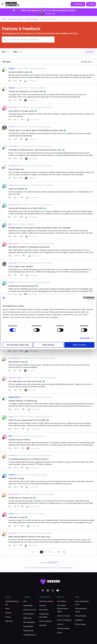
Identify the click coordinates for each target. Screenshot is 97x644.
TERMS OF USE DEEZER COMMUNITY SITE (39, 568)
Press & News (62, 601)
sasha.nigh (12, 263)
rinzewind (12, 127)
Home (4, 19)
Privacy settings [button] (80, 624)
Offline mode (27, 618)
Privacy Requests (81, 616)
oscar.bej (12, 455)
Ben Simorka (13, 205)
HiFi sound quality (29, 622)
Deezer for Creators (64, 616)
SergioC (11, 68)
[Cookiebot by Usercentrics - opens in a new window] (85, 298)
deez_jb (11, 416)
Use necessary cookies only (18, 345)
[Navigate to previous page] (33, 552)
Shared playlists (28, 626)
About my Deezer (32, 19)
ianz (10, 224)
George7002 (13, 166)
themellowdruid (14, 358)
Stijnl (10, 436)
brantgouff (12, 533)
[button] (2, 5)
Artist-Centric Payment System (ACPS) (63, 609)
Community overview (16, 19)
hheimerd (12, 475)
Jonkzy (11, 514)
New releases (44, 610)
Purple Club (43, 625)
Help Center (9, 621)
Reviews (8, 617)
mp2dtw (11, 282)
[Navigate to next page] (64, 552)
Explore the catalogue (46, 601)
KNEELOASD (13, 243)
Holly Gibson (13, 107)
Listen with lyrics (29, 614)
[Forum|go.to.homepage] (12, 4)
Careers (60, 633)
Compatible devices (30, 635)
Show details (85, 338)
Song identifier (28, 605)
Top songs (42, 605)
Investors (60, 624)
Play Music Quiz (28, 631)
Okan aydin (13, 146)
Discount (8, 613)
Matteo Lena (13, 185)
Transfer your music (30, 610)
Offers (7, 609)
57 (59, 552)
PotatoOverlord (14, 397)
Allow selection (48, 345)
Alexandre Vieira (14, 378)
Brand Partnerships (63, 628)
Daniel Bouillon (14, 494)
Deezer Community (45, 621)
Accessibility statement (65, 568)
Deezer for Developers (64, 620)
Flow (25, 601)
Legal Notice (79, 620)
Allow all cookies (79, 345)
